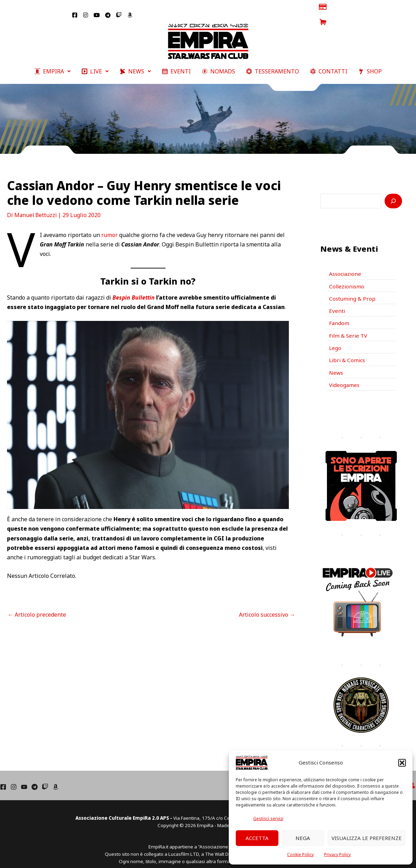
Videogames (345, 377)
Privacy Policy (337, 855)
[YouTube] (24, 779)
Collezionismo (348, 274)
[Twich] (45, 779)
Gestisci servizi (268, 819)
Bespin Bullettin (134, 284)
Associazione (346, 261)
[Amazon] (56, 779)
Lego (335, 338)
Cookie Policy (300, 855)
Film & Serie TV (349, 325)
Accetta (257, 838)
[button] (402, 763)
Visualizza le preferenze (367, 838)
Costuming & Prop (353, 287)
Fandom (339, 313)
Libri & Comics (348, 351)
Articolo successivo (267, 601)
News (337, 364)
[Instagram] (14, 779)
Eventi (337, 300)
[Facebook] (3, 779)
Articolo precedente (37, 601)
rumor (110, 221)
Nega (303, 838)
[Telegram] (35, 779)
